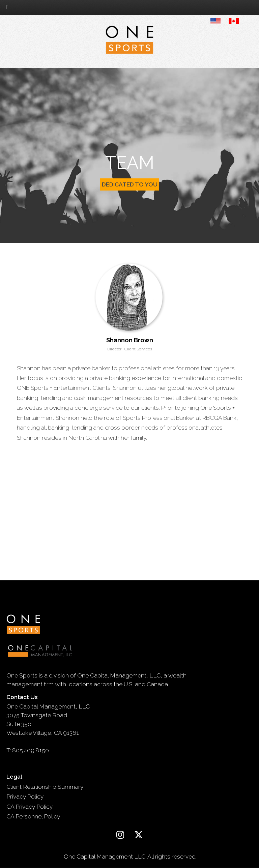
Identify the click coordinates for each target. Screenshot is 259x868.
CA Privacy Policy (30, 807)
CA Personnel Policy (33, 816)
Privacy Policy (25, 797)
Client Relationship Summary (45, 787)
